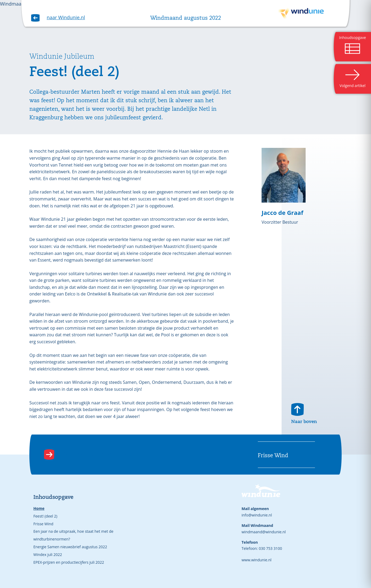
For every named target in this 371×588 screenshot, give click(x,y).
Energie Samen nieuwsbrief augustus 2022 (70, 547)
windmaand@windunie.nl (264, 532)
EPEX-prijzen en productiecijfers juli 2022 (69, 562)
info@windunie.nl (257, 515)
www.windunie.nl (256, 560)
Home (39, 508)
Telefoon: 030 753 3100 (262, 548)
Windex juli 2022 (48, 555)
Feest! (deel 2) (45, 516)
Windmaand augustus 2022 (186, 18)
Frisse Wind (43, 524)
